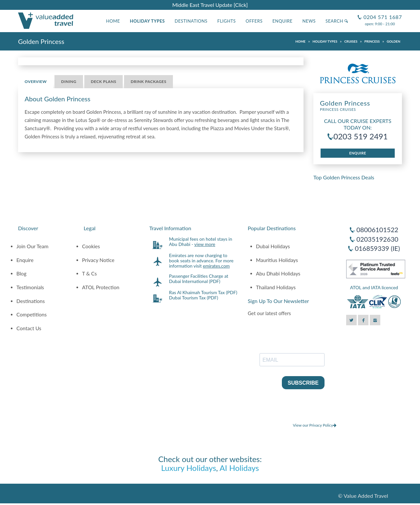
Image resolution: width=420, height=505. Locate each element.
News (309, 21)
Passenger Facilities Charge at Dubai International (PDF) (199, 279)
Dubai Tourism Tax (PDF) (194, 298)
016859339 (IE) (377, 248)
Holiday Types (147, 21)
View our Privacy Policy (315, 425)
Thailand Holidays (276, 287)
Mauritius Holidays (277, 260)
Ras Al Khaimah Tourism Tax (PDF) (203, 292)
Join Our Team (32, 246)
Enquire (282, 21)
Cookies (91, 246)
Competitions (31, 314)
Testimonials (30, 287)
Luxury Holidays (189, 468)
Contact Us (29, 328)
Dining (69, 81)
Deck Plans (104, 81)
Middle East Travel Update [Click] (210, 5)
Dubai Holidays (273, 246)
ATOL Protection (101, 287)
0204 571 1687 (382, 14)
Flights (226, 21)
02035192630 (377, 239)
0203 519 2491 (360, 136)
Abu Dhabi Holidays (278, 273)
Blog (21, 273)
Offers (254, 21)
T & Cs (89, 273)
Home (113, 21)
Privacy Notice (98, 260)
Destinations (191, 21)
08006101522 (377, 230)
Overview (36, 81)
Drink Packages (148, 81)
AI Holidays (239, 468)
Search (337, 21)
